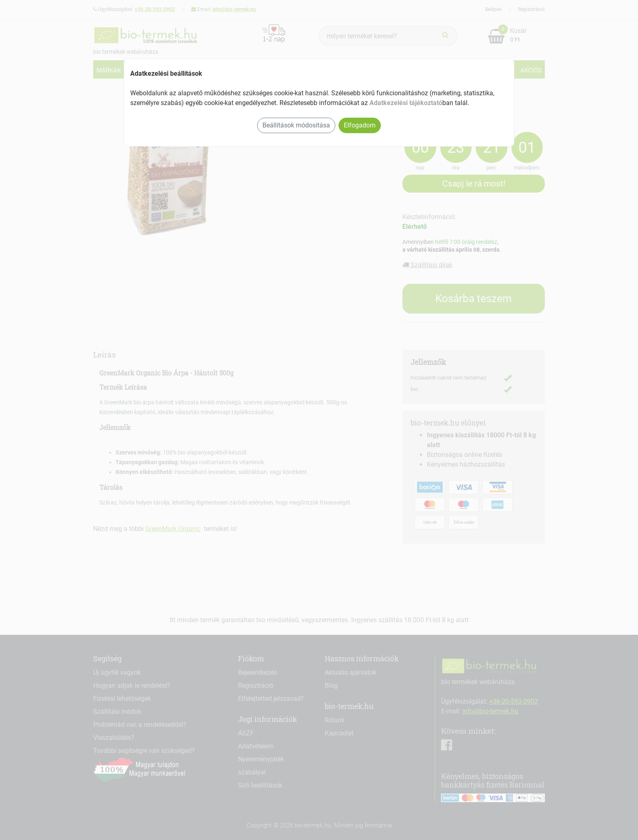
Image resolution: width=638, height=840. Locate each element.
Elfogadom (360, 125)
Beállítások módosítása (296, 125)
